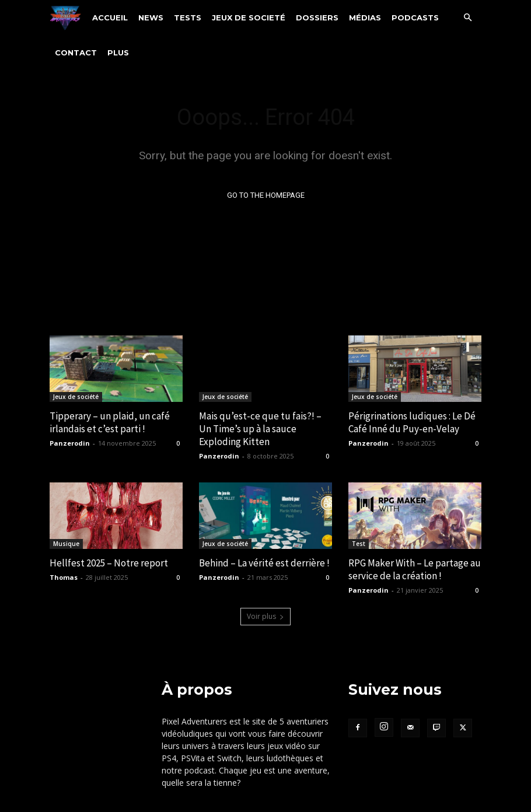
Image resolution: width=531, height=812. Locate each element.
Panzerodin (70, 444)
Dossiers (317, 17)
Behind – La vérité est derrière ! (264, 563)
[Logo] (68, 17)
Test (359, 544)
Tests (188, 17)
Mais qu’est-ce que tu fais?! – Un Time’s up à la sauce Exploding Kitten (260, 429)
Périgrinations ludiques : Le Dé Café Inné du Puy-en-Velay (412, 422)
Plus (118, 52)
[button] (467, 18)
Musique (66, 544)
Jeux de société (76, 397)
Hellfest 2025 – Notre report (109, 563)
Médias (365, 17)
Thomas (64, 578)
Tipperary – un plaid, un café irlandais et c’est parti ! (110, 422)
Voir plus (265, 616)
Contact (76, 52)
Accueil (110, 17)
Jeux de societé (249, 17)
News (151, 17)
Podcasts (415, 17)
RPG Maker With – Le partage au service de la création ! (415, 570)
